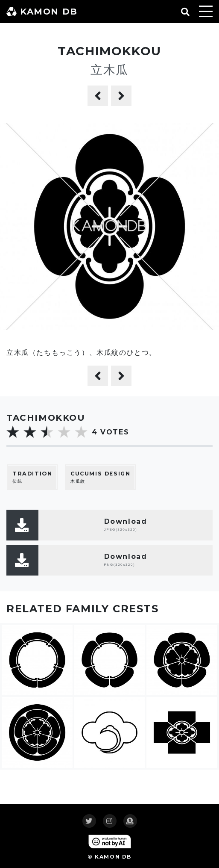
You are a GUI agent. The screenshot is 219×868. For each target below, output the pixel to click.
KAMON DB (42, 12)
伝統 (32, 477)
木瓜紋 (100, 477)
